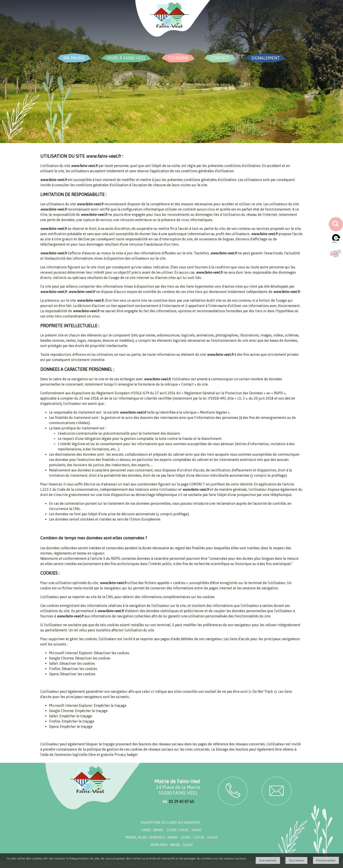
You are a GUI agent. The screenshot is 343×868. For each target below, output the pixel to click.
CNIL (77, 509)
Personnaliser (326, 860)
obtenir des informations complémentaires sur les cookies (169, 597)
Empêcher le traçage (110, 705)
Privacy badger (126, 755)
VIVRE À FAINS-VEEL (126, 58)
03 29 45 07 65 (181, 802)
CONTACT (220, 58)
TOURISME (178, 58)
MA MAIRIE (74, 58)
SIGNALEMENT (266, 58)
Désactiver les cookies (112, 653)
